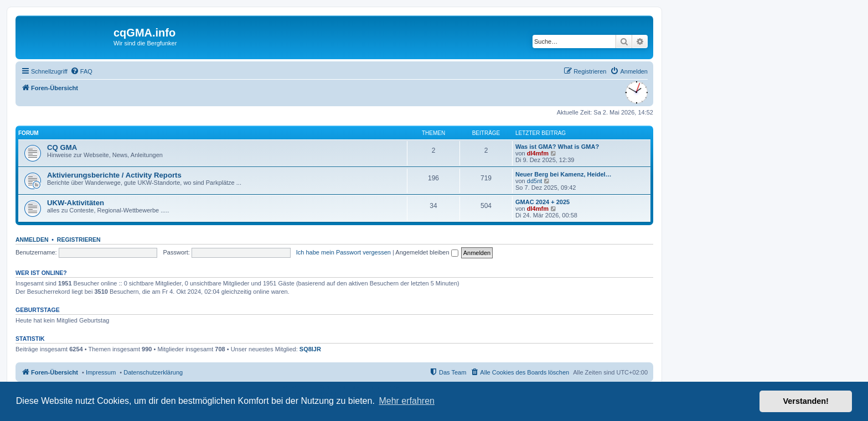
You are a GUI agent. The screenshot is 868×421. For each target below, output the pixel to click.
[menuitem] (81, 71)
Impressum (101, 372)
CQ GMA (62, 147)
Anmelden (32, 240)
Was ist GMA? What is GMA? (557, 147)
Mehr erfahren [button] (407, 401)
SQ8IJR (310, 349)
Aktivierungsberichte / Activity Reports (114, 175)
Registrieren (79, 240)
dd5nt (535, 181)
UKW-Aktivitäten (76, 203)
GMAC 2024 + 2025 (542, 202)
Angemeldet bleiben (427, 252)
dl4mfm (538, 153)
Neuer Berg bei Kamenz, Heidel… (564, 174)
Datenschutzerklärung (153, 372)
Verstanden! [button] (806, 401)
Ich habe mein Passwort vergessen (343, 252)
